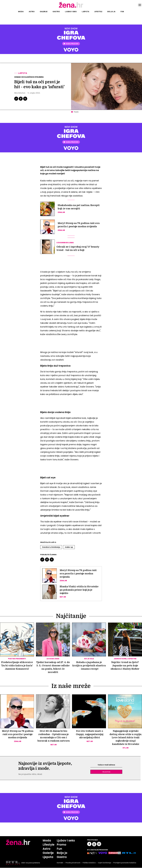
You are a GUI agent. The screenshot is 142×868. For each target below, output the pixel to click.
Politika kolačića (89, 863)
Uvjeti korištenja (104, 863)
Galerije (44, 12)
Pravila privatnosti (73, 863)
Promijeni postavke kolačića (125, 863)
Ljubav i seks (71, 12)
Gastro (56, 12)
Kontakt (60, 863)
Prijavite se (106, 772)
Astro (32, 12)
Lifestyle (98, 12)
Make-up (69, 547)
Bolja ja (111, 12)
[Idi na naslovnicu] (71, 7)
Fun (122, 12)
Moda (21, 12)
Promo (61, 845)
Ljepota (86, 12)
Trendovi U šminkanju (51, 547)
